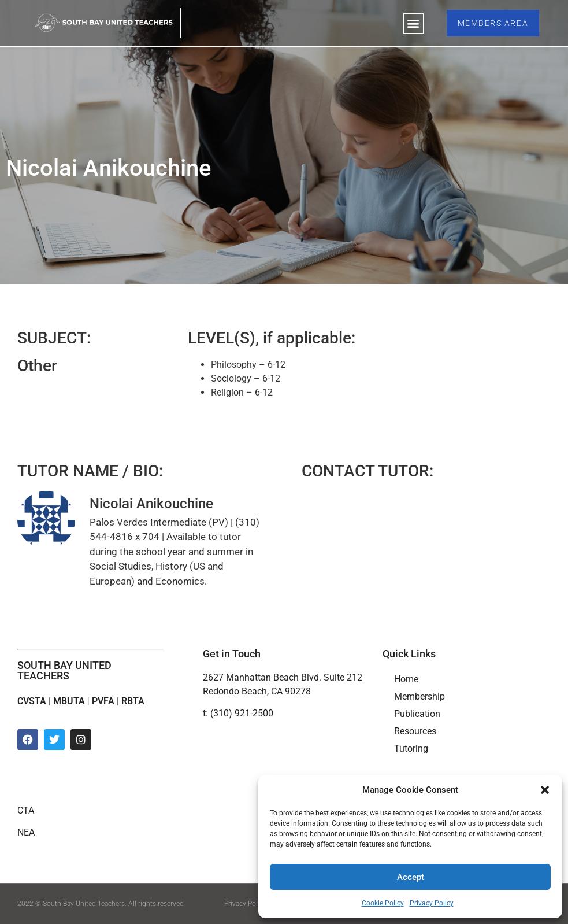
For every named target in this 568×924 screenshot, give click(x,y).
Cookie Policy (383, 903)
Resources (415, 731)
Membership (419, 696)
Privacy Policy (432, 903)
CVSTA (32, 701)
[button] (545, 790)
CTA (26, 810)
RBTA (133, 701)
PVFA (103, 701)
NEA (26, 832)
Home (406, 679)
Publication (417, 714)
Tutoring (411, 749)
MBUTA (69, 701)
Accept (411, 877)
